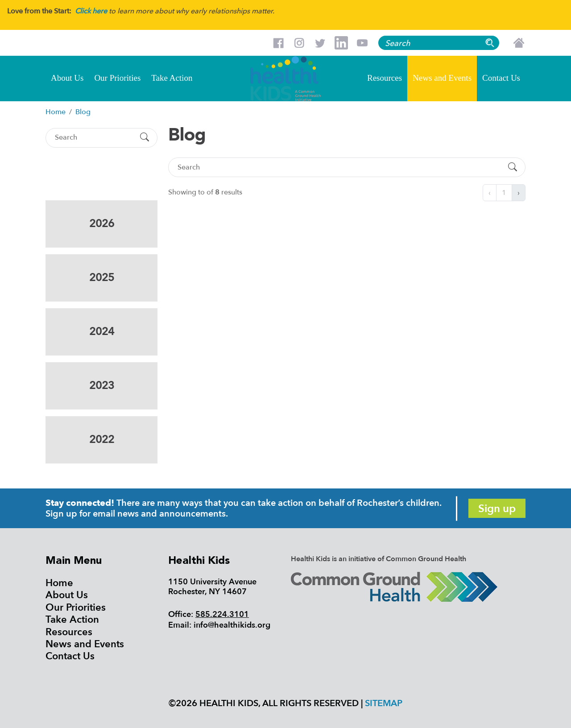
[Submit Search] (145, 138)
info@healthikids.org (232, 625)
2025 (102, 278)
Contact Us (501, 78)
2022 (102, 440)
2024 (102, 332)
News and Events (442, 78)
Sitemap (384, 703)
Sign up (497, 509)
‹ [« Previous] (490, 193)
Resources (385, 78)
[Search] (94, 138)
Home (59, 583)
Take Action (172, 78)
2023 (102, 386)
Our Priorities (117, 78)
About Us (67, 78)
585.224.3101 (222, 614)
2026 (102, 224)
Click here (91, 11)
